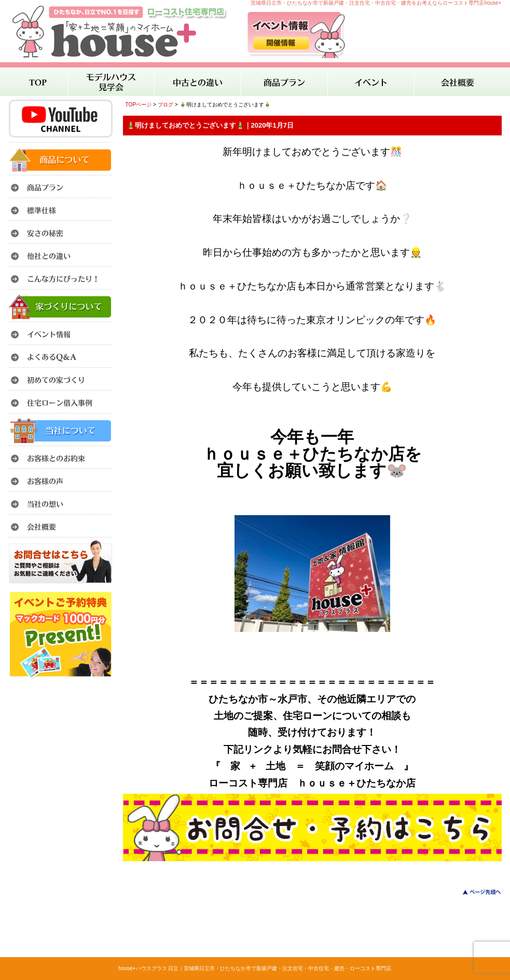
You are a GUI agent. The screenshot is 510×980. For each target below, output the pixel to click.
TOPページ (139, 105)
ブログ (166, 105)
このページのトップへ (475, 892)
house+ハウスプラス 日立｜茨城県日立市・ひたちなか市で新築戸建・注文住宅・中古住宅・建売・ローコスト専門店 (255, 968)
